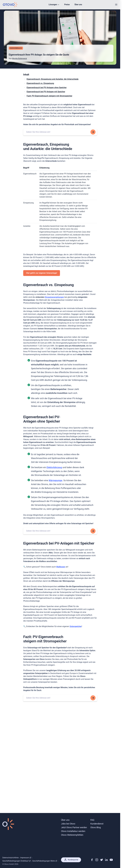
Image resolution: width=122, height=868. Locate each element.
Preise (67, 5)
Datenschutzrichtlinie (11, 858)
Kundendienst (97, 824)
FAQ (92, 820)
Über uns (78, 5)
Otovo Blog (96, 827)
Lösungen (54, 5)
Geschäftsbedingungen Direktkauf (17, 861)
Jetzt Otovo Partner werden (74, 827)
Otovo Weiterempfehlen (72, 835)
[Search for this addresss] (93, 132)
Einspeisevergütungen (54, 297)
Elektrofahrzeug (54, 468)
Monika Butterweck (19, 59)
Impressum (26, 858)
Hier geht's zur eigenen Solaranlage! (42, 273)
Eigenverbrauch (16, 48)
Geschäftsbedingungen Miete (45, 861)
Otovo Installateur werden (73, 831)
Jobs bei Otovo (68, 824)
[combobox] (60, 132)
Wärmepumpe (56, 481)
